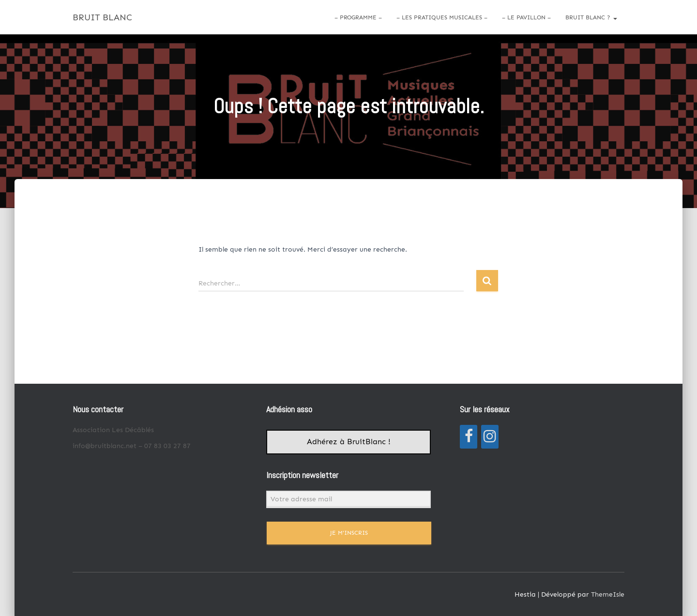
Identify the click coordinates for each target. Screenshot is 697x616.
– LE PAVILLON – (526, 17)
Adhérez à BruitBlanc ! (349, 442)
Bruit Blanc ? (591, 17)
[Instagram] (490, 437)
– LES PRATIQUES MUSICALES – (442, 17)
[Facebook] (469, 437)
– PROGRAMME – (358, 17)
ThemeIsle (608, 594)
